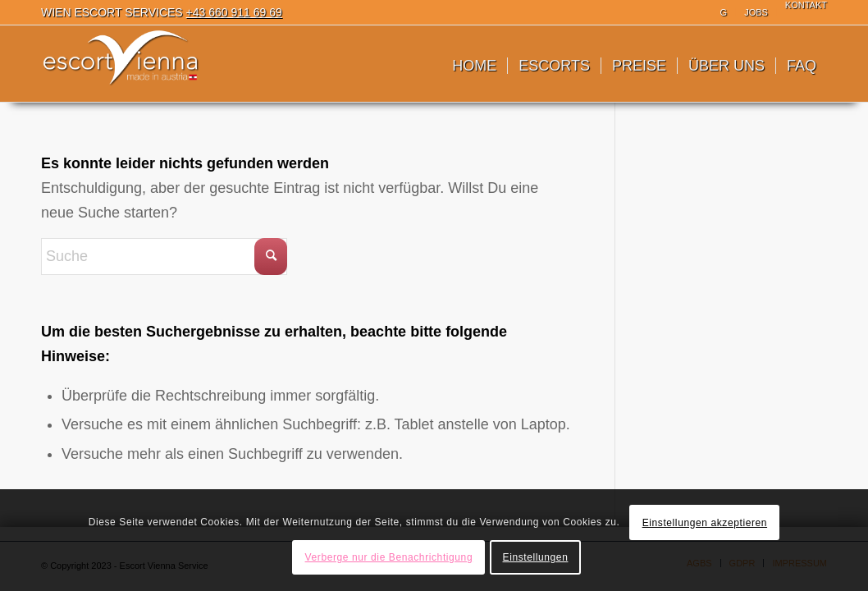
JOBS (756, 12)
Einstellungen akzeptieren (705, 523)
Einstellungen (536, 557)
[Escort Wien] (121, 66)
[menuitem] (724, 12)
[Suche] (164, 257)
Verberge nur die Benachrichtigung (389, 557)
